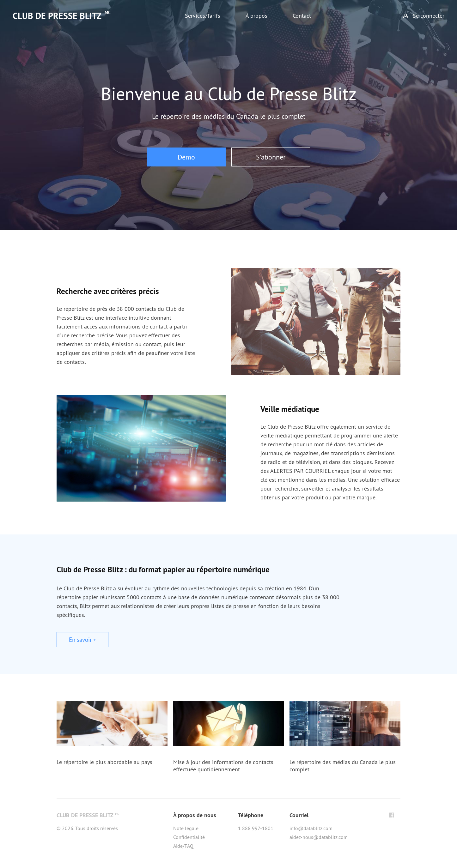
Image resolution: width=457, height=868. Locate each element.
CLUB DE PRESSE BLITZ (62, 16)
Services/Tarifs (203, 16)
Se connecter (429, 16)
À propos (256, 16)
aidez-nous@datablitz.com (319, 837)
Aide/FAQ (183, 846)
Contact (302, 16)
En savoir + (83, 640)
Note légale (186, 828)
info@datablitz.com (311, 828)
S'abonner (271, 157)
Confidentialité (189, 837)
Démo (186, 157)
